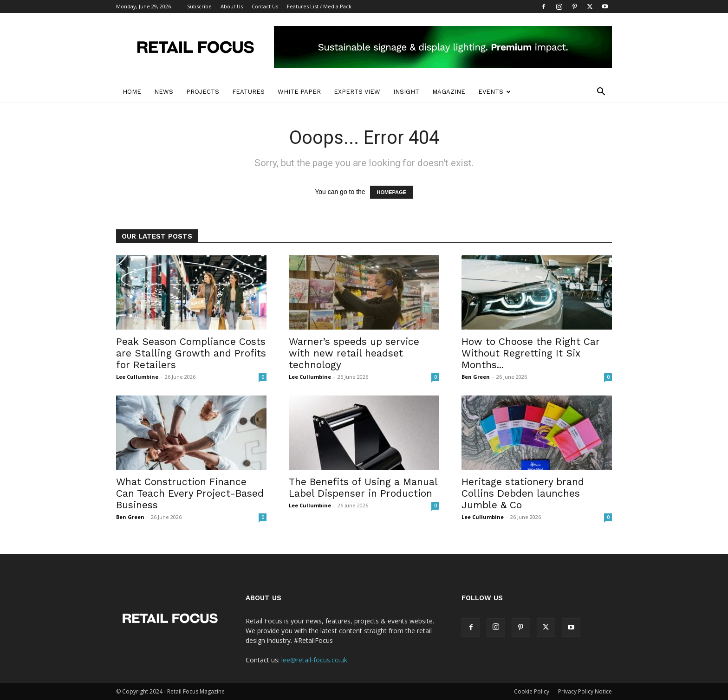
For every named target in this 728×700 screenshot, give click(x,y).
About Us (232, 6)
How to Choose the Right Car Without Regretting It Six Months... (531, 353)
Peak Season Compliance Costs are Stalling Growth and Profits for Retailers (191, 353)
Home (132, 92)
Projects (203, 92)
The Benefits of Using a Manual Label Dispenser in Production (363, 487)
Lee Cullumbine (137, 377)
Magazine (449, 92)
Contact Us (265, 6)
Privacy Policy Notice (585, 691)
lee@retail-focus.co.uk (314, 660)
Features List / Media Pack (319, 6)
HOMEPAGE (392, 192)
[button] (601, 93)
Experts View (357, 92)
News (164, 92)
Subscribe (199, 6)
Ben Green (476, 377)
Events (494, 92)
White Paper (299, 92)
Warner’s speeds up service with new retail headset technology (354, 353)
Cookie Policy (532, 691)
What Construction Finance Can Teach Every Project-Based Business (190, 493)
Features (248, 92)
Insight (406, 92)
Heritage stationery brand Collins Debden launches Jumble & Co (523, 493)
